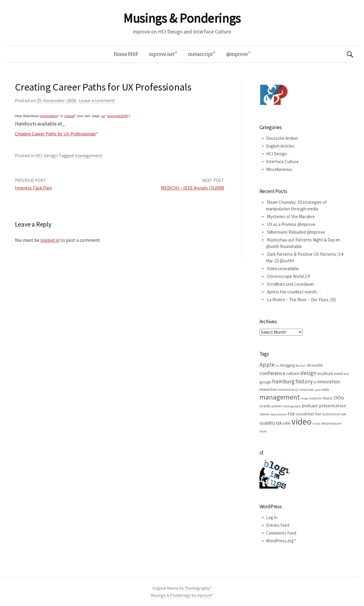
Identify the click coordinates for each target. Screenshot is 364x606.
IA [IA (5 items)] (315, 382)
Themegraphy (197, 588)
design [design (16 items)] (308, 373)
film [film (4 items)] (346, 374)
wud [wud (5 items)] (263, 431)
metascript (201, 54)
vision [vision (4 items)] (316, 424)
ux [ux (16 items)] (279, 423)
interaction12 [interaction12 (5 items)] (288, 390)
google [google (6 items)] (265, 382)
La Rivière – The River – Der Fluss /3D (301, 300)
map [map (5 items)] (304, 398)
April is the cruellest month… (294, 292)
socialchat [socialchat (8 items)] (305, 414)
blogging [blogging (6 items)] (288, 365)
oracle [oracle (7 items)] (265, 406)
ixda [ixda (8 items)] (325, 389)
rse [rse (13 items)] (291, 414)
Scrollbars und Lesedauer (291, 284)
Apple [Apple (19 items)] (267, 364)
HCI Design (46, 155)
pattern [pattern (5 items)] (277, 406)
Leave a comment (97, 100)
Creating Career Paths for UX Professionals (55, 134)
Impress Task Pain (33, 188)
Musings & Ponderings (182, 18)
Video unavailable (283, 268)
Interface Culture (282, 162)
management (89, 155)
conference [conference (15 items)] (272, 373)
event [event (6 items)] (338, 374)
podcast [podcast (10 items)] (310, 405)
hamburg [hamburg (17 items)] (283, 381)
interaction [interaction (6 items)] (268, 390)
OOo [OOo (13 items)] (339, 398)
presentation (49, 116)
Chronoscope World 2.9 (288, 276)
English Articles (280, 146)
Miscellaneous (279, 169)
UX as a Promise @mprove (291, 224)
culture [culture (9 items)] (293, 373)
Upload (69, 116)
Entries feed (278, 525)
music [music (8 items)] (328, 398)
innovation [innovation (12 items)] (328, 382)
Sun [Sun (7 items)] (318, 414)
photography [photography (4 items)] (292, 406)
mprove (204, 595)
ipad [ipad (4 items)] (318, 390)
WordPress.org (280, 541)
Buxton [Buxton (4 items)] (301, 366)
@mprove (237, 54)
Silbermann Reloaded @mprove (296, 232)
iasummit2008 (117, 116)
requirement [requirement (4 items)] (278, 414)
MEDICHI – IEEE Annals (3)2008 (192, 188)
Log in (272, 517)
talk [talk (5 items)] (343, 414)
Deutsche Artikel (282, 138)
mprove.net (162, 54)
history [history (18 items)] (304, 381)
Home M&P (126, 54)
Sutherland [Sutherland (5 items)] (331, 414)
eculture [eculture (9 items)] (325, 373)
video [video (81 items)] (301, 421)
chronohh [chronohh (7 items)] (315, 365)
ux (103, 116)
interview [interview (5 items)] (307, 390)
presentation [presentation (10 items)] (332, 405)
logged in (50, 240)
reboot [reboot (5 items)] (264, 414)
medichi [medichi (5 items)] (315, 398)
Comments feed (281, 533)
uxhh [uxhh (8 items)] (287, 423)
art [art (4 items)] (278, 366)
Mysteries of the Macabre (291, 216)
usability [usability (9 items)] (267, 423)
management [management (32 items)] (280, 397)
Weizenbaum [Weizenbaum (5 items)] (331, 423)
